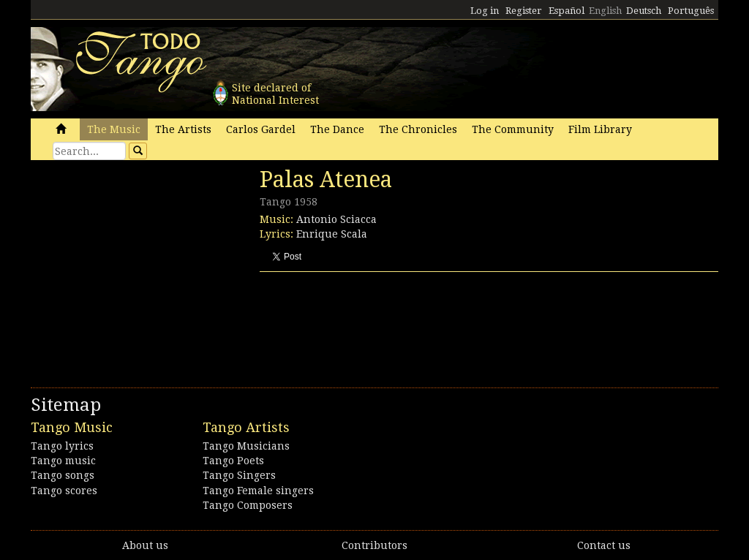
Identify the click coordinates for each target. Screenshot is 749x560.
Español (567, 11)
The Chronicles (418, 129)
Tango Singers (239, 475)
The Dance (337, 129)
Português (691, 11)
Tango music (63, 461)
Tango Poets (233, 461)
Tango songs (63, 475)
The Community (513, 129)
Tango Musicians (246, 446)
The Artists (183, 129)
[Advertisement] (140, 267)
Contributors (374, 545)
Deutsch (644, 11)
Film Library (600, 129)
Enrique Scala (332, 234)
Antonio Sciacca (336, 219)
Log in (485, 11)
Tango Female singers (258, 491)
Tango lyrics (62, 446)
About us (145, 545)
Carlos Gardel (261, 129)
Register (524, 11)
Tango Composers (248, 505)
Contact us (604, 545)
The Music (114, 129)
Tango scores (64, 491)
